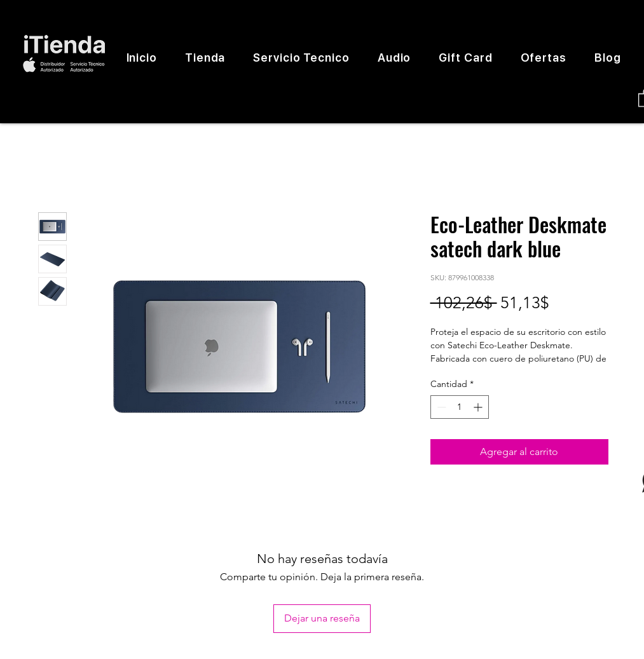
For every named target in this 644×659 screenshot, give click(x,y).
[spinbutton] (460, 407)
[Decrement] (440, 407)
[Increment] (479, 407)
